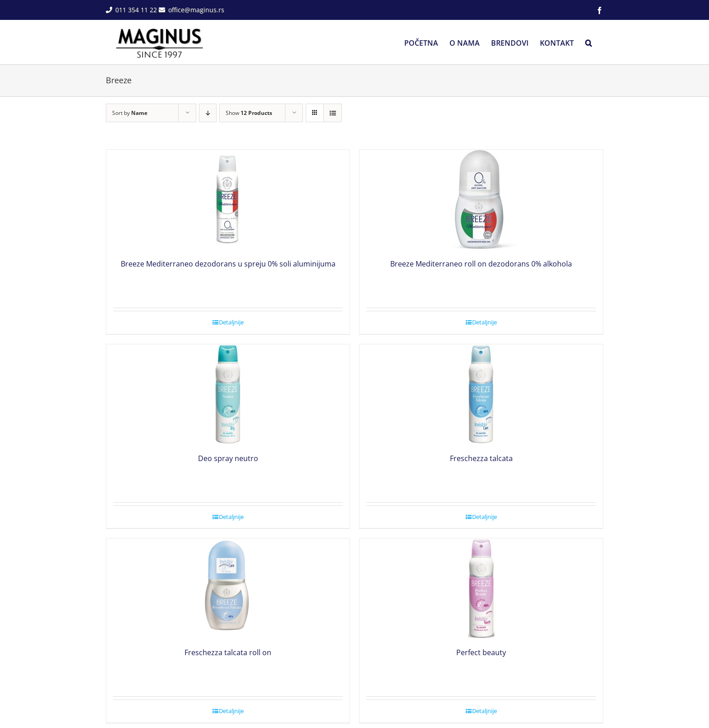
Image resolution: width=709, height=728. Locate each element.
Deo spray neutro (228, 458)
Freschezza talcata (481, 458)
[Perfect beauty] (481, 588)
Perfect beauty (481, 652)
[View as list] (333, 113)
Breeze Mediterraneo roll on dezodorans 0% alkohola (481, 264)
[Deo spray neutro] (228, 394)
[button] (588, 42)
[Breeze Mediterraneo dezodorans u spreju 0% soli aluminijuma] (228, 200)
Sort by (130, 113)
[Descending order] (208, 113)
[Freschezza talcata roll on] (228, 588)
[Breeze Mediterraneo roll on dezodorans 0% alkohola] (481, 200)
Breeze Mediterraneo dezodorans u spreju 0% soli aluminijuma (228, 264)
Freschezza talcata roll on (228, 652)
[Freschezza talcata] (481, 394)
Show (249, 113)
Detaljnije (231, 322)
